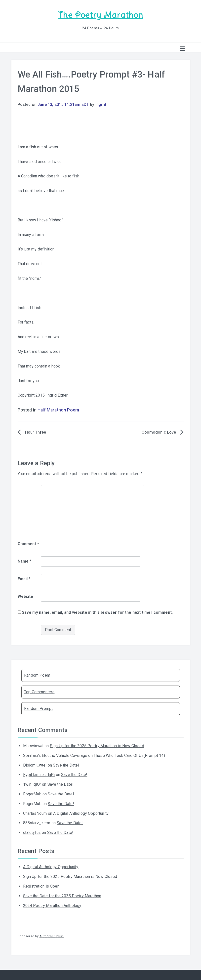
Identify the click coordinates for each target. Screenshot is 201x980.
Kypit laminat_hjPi (39, 775)
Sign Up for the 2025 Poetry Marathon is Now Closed (97, 746)
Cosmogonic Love (159, 432)
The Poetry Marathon (100, 15)
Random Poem (37, 675)
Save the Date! (66, 765)
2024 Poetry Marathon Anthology (52, 906)
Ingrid (101, 104)
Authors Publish (52, 936)
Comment (28, 544)
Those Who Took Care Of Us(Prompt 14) (129, 755)
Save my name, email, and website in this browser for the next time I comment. (97, 612)
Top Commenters (39, 692)
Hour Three (36, 432)
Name (25, 561)
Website (25, 596)
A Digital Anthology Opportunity (81, 813)
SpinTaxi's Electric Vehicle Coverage (55, 755)
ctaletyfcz (32, 833)
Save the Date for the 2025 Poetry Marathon (62, 896)
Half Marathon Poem (58, 410)
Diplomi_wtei (35, 765)
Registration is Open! (42, 886)
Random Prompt (38, 709)
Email (24, 579)
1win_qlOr (32, 784)
